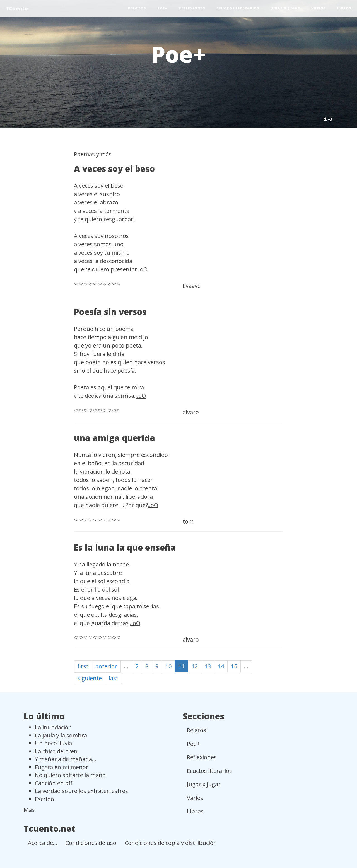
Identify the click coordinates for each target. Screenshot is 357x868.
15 (234, 666)
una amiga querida (114, 438)
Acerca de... (43, 843)
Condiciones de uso (91, 843)
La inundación (53, 727)
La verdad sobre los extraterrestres (81, 791)
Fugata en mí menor (62, 767)
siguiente (90, 678)
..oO (142, 269)
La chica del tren (56, 751)
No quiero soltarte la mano (70, 775)
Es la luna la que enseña (125, 547)
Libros (344, 8)
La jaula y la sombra (61, 735)
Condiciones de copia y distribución (171, 843)
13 (208, 666)
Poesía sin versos (110, 312)
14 (221, 666)
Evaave (192, 286)
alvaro (191, 412)
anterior (106, 666)
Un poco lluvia (53, 743)
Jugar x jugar (285, 8)
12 (195, 666)
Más (29, 810)
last (114, 678)
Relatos (137, 8)
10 (168, 666)
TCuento (17, 8)
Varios (319, 8)
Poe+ (162, 8)
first (83, 666)
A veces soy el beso (114, 169)
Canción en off (54, 783)
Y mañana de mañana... (66, 759)
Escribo (44, 799)
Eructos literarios (238, 8)
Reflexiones (192, 8)
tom (188, 521)
